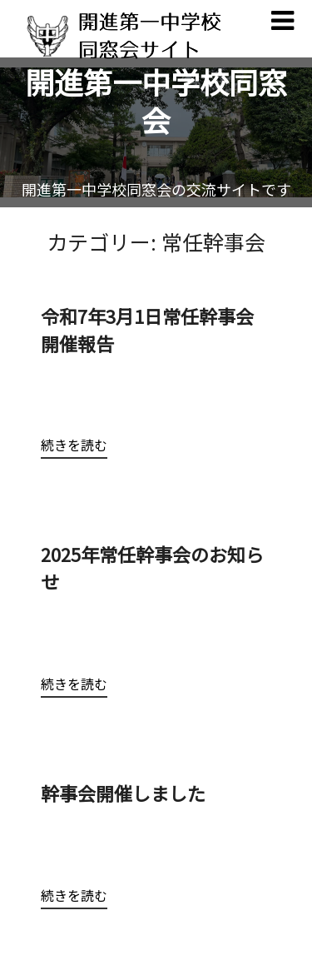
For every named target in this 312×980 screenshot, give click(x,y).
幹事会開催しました (132, 793)
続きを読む (74, 445)
